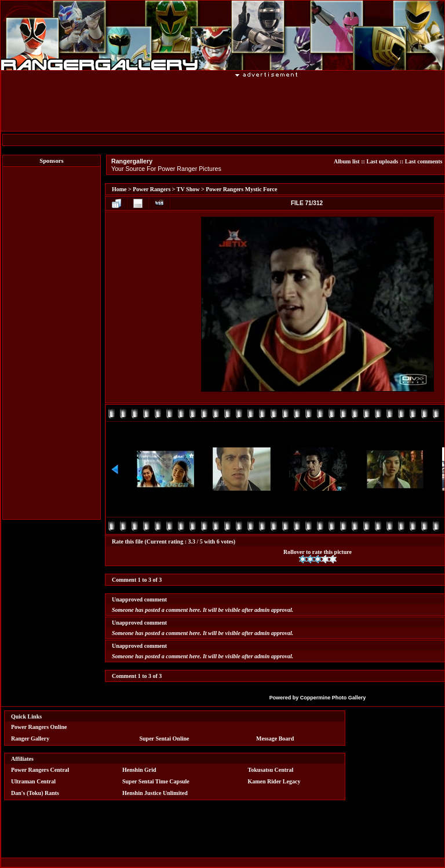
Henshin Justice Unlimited (155, 793)
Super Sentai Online (165, 738)
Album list (347, 161)
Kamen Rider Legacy (274, 781)
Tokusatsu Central (271, 770)
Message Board (275, 738)
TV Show (188, 189)
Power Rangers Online (39, 727)
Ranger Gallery (30, 738)
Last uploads (382, 161)
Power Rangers (152, 189)
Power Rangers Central (40, 770)
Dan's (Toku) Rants (35, 793)
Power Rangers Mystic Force (241, 189)
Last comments (424, 161)
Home (119, 189)
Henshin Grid (139, 770)
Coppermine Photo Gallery (333, 698)
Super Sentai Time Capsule (156, 781)
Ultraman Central (33, 781)
